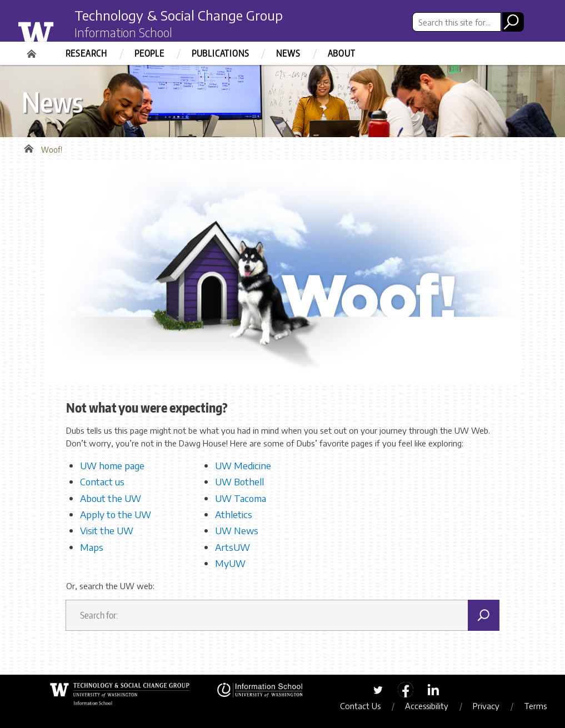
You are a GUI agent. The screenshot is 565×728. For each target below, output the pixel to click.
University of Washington (59, 29)
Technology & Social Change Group (179, 15)
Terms (535, 706)
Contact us (102, 481)
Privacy (486, 706)
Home (33, 50)
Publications (221, 53)
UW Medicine (243, 465)
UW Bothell (239, 481)
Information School (123, 32)
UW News (237, 530)
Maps (92, 547)
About (342, 53)
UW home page (112, 465)
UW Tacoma (241, 498)
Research (86, 53)
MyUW (230, 563)
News (288, 53)
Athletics (234, 514)
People (149, 53)
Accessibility (427, 706)
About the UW (111, 498)
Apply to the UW (116, 514)
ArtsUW (232, 547)
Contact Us (360, 706)
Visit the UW (107, 530)
